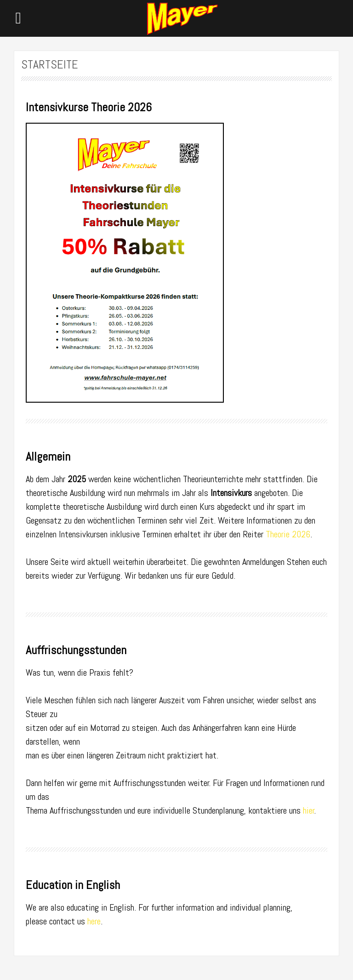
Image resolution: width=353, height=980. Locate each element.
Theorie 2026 (288, 534)
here (94, 921)
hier (309, 810)
